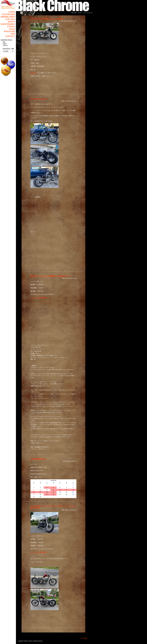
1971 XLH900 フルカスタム (39, 99)
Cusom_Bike (8, 14)
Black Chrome (8, 4)
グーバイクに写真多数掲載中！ (39, 298)
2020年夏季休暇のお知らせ (38, 459)
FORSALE (33, 73)
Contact (8, 36)
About (8, 22)
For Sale (8, 19)
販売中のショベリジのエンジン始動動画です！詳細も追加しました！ (51, 276)
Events (8, 27)
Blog (8, 29)
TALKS (5, 44)
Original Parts (8, 17)
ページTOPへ (84, 638)
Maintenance (8, 24)
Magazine (8, 31)
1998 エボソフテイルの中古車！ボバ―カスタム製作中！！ (48, 19)
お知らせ (5, 45)
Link (8, 34)
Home (8, 12)
